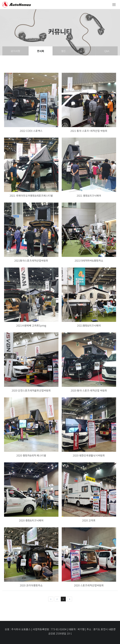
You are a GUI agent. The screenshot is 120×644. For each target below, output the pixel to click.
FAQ (85, 51)
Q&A (107, 51)
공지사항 (15, 51)
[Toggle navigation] (114, 5)
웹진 (63, 51)
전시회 (41, 51)
